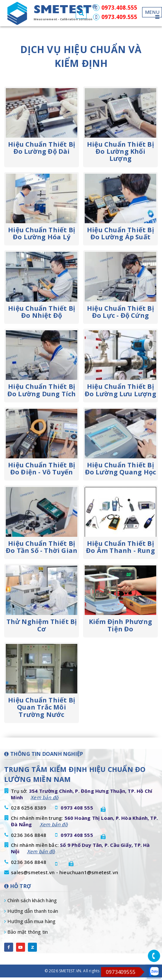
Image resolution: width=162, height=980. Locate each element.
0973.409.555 (115, 17)
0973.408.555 (115, 8)
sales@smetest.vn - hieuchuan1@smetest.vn (64, 872)
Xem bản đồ (44, 797)
